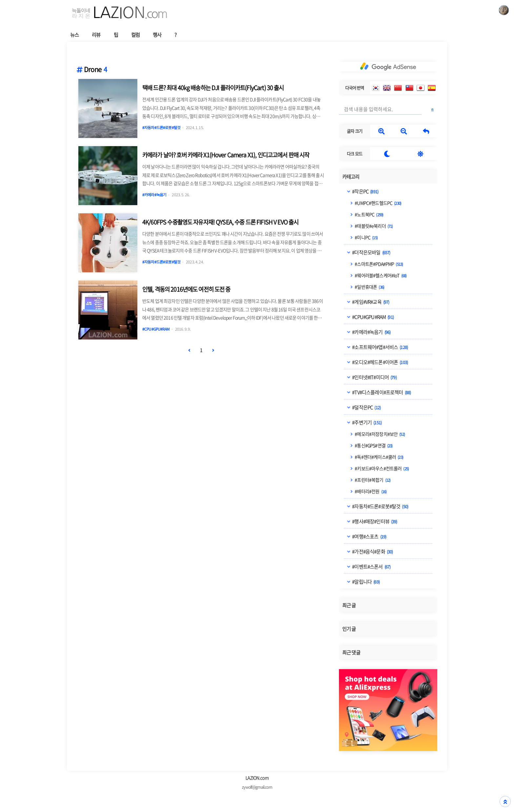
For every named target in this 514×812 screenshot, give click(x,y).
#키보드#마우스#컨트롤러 (381, 468)
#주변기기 (366, 422)
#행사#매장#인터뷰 (374, 521)
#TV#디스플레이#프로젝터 (381, 392)
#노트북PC (369, 214)
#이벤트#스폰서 (371, 567)
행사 (157, 35)
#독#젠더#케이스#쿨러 (379, 457)
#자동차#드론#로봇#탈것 (380, 506)
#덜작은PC (366, 407)
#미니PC (366, 237)
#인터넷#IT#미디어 (374, 377)
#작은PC (365, 191)
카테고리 (351, 177)
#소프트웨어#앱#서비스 (380, 347)
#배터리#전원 (370, 491)
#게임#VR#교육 (370, 302)
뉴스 (74, 35)
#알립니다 (366, 582)
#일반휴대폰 (369, 287)
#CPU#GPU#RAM (373, 317)
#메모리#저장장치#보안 (379, 434)
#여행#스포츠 (369, 536)
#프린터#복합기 (372, 480)
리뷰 (96, 35)
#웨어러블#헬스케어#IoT (380, 275)
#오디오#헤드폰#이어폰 (380, 362)
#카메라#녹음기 (371, 332)
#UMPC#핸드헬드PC (378, 203)
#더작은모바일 (371, 252)
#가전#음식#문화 (372, 551)
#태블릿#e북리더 (373, 226)
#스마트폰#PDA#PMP (378, 264)
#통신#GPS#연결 (373, 445)
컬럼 (135, 35)
